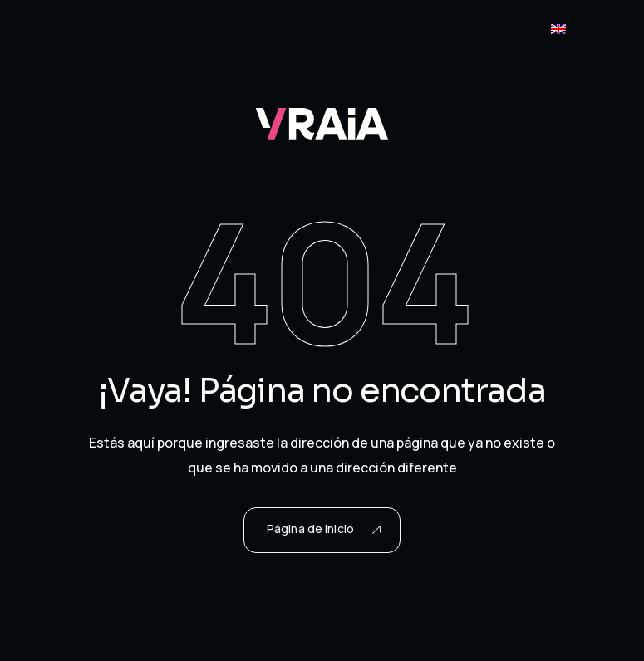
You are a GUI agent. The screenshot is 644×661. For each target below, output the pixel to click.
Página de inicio (324, 529)
